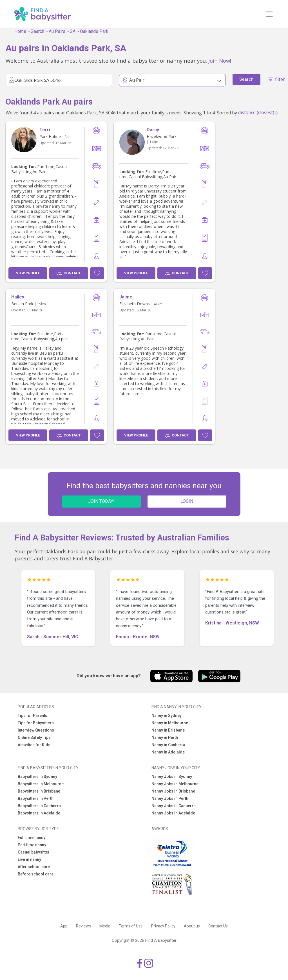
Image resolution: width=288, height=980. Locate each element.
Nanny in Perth (165, 737)
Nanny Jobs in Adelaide (173, 813)
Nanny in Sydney (167, 716)
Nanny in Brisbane (168, 730)
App (64, 926)
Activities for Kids (34, 745)
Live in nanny (29, 859)
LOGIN (187, 501)
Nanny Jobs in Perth (170, 798)
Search (37, 31)
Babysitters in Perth (36, 798)
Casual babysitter (34, 852)
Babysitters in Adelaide (39, 813)
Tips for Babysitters (36, 723)
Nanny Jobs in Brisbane (173, 791)
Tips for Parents (33, 716)
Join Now (219, 61)
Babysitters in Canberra (39, 806)
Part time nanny (32, 845)
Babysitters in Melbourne (41, 784)
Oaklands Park (94, 31)
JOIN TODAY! (101, 501)
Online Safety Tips (34, 737)
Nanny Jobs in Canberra (174, 806)
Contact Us (218, 926)
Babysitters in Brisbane (39, 791)
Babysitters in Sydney (37, 777)
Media (105, 926)
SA (73, 31)
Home (20, 31)
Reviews (83, 926)
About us (192, 926)
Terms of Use (131, 926)
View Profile (28, 273)
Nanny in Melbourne (170, 723)
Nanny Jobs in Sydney (172, 777)
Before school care (36, 874)
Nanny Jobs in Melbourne (175, 784)
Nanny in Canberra (168, 745)
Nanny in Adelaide (168, 752)
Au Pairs (57, 31)
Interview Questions (36, 730)
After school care (34, 867)
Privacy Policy (163, 926)
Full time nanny (32, 838)
